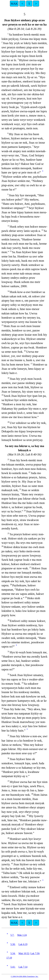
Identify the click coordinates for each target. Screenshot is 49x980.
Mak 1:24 (22, 935)
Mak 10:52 (24, 953)
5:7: (12, 935)
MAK (14, 4)
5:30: (13, 944)
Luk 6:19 (23, 944)
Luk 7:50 (35, 953)
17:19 (9, 958)
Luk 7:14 (23, 967)
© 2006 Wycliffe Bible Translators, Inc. (24, 976)
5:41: (13, 967)
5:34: (13, 953)
